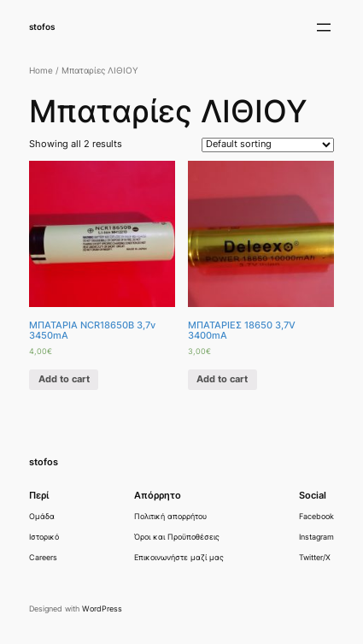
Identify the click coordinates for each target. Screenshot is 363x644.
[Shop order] (268, 145)
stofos (42, 27)
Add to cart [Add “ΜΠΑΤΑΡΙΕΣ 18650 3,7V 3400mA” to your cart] (222, 379)
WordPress (102, 609)
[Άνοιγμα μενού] (324, 27)
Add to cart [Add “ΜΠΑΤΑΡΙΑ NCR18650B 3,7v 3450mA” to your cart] (64, 379)
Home (41, 71)
